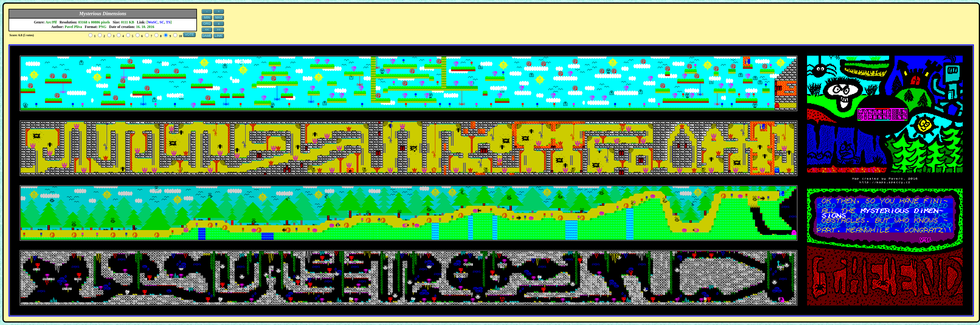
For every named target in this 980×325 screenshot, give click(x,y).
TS (168, 22)
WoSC (153, 22)
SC (162, 22)
